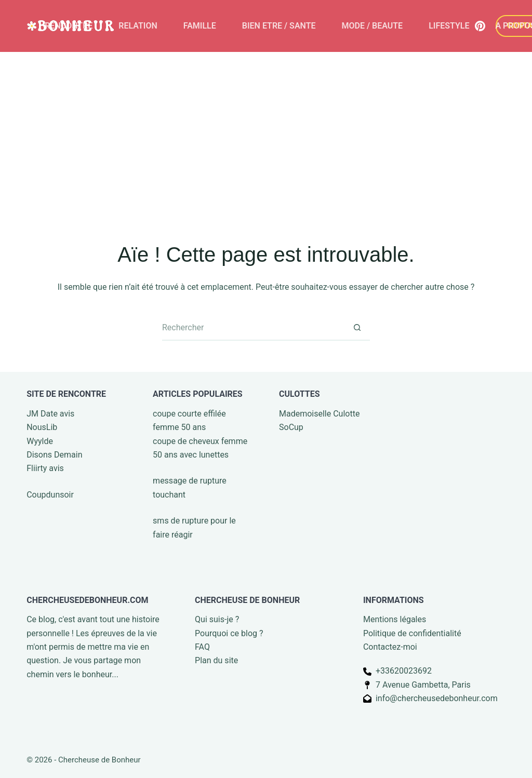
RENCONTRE (69, 26)
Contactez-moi (390, 647)
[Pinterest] (480, 26)
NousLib (42, 427)
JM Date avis (50, 414)
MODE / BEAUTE (373, 26)
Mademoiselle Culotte (319, 414)
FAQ (202, 647)
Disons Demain (54, 455)
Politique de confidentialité (412, 633)
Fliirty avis (45, 468)
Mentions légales (395, 619)
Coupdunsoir (50, 495)
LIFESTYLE (449, 26)
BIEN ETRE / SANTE (279, 26)
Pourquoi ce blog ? (229, 633)
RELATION (138, 26)
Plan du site (216, 660)
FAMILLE (200, 26)
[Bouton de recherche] (357, 328)
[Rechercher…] (253, 328)
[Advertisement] (266, 130)
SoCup (291, 427)
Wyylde (40, 441)
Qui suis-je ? (217, 619)
